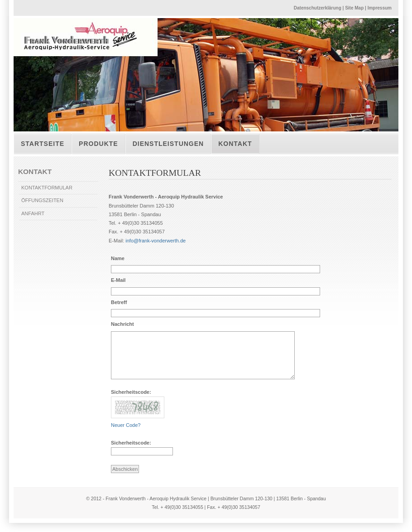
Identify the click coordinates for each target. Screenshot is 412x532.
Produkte (98, 144)
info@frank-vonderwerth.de (156, 241)
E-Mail (118, 280)
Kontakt (235, 144)
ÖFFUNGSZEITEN (42, 200)
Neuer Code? (126, 425)
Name (118, 258)
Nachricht (122, 324)
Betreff (119, 302)
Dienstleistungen (168, 144)
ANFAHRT (33, 213)
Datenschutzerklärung (318, 8)
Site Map (354, 8)
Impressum (380, 8)
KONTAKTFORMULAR (47, 188)
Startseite (43, 144)
